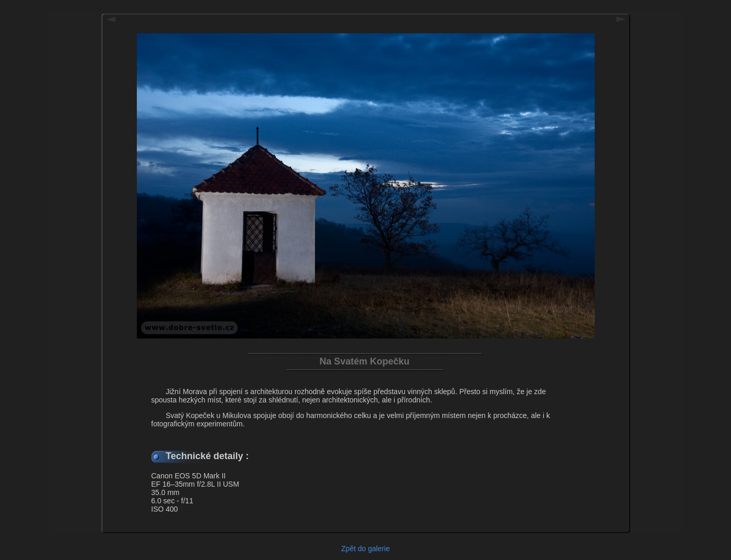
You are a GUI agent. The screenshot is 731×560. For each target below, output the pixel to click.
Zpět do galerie (365, 549)
